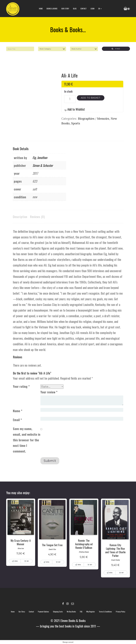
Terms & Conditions (105, 612)
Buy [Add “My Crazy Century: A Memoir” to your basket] (28, 561)
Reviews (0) (37, 217)
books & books (52, 9)
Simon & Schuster (43, 165)
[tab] (20, 217)
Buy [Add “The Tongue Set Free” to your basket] (59, 562)
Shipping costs (58, 612)
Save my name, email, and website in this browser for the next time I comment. (27, 440)
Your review (49, 392)
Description (20, 217)
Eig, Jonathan (40, 157)
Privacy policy (120, 612)
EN (100, 9)
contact (83, 9)
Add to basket (91, 98)
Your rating (21, 386)
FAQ (81, 612)
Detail (16, 561)
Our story (65, 9)
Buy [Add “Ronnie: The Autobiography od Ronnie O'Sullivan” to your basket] (91, 565)
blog (75, 9)
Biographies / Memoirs (94, 118)
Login (92, 9)
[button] (74, 109)
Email (17, 420)
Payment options (43, 612)
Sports (76, 123)
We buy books (71, 612)
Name (18, 411)
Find (116, 49)
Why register (91, 612)
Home (41, 9)
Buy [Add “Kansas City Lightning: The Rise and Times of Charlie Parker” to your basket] (123, 573)
